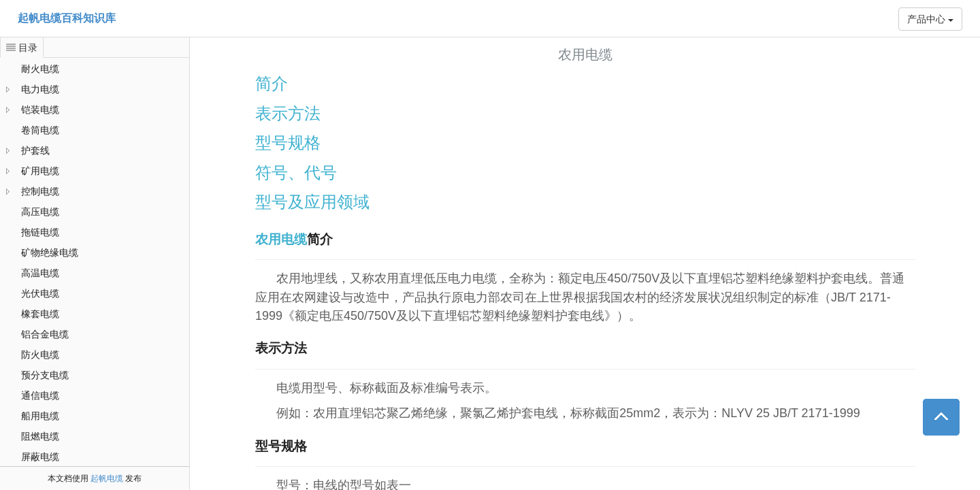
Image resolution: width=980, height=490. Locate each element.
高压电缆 (40, 212)
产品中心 (930, 19)
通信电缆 (40, 395)
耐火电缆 (40, 69)
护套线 (35, 150)
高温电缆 (40, 273)
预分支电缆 (45, 375)
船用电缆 (40, 416)
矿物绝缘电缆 (50, 252)
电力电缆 (40, 89)
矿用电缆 (40, 171)
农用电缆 (281, 239)
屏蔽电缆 (40, 457)
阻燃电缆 (40, 436)
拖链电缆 (40, 232)
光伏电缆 (40, 293)
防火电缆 (40, 355)
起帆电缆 (107, 478)
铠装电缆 (40, 110)
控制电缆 (40, 191)
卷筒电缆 (40, 130)
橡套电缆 (40, 314)
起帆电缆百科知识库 (67, 18)
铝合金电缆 (45, 334)
